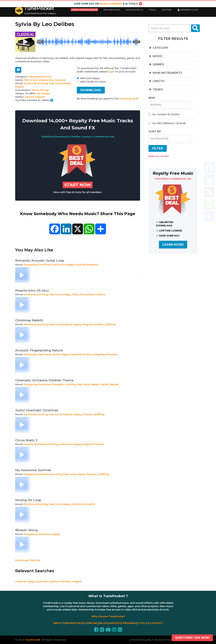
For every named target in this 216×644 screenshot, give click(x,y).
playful (53, 582)
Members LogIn (188, 10)
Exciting (43, 83)
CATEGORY (158, 48)
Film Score (31, 80)
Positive (80, 265)
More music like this (28, 560)
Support (167, 10)
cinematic (65, 582)
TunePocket (39, 8)
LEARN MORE (173, 245)
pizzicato (42, 582)
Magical (87, 324)
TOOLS (143, 623)
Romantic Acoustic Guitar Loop (40, 261)
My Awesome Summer (33, 470)
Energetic (58, 384)
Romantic (92, 265)
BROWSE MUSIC (75, 623)
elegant (77, 582)
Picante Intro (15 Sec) (32, 291)
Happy (67, 83)
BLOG (103, 623)
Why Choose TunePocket (108, 616)
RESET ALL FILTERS (159, 156)
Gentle (56, 354)
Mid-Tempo (43, 93)
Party (76, 294)
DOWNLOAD (91, 90)
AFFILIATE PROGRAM (123, 623)
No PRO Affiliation (169, 123)
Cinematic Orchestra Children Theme (44, 380)
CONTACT (156, 623)
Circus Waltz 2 (26, 440)
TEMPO (156, 90)
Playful (19, 87)
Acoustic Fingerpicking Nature (39, 350)
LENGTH (157, 81)
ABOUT (58, 623)
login (112, 72)
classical (21, 582)
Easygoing (30, 265)
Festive (67, 324)
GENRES (156, 64)
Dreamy (28, 444)
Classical (60, 80)
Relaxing (99, 354)
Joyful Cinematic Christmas (37, 410)
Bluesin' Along (26, 530)
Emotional (30, 83)
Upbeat (114, 384)
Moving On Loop (28, 500)
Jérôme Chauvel (35, 97)
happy (31, 582)
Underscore (46, 80)
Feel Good (55, 83)
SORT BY (155, 131)
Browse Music (112, 10)
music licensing (111, 4)
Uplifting (110, 324)
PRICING (93, 623)
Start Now (78, 185)
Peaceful (76, 354)
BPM (152, 98)
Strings (44, 90)
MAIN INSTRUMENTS (165, 73)
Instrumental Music (40, 77)
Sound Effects (134, 10)
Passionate (87, 294)
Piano (35, 90)
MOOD (155, 56)
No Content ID (166, 114)
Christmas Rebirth (29, 320)
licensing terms (129, 99)
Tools (152, 10)
